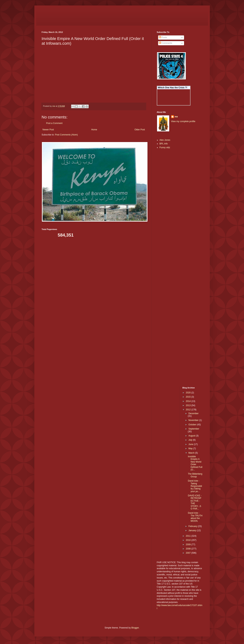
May (191, 448)
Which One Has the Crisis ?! (173, 88)
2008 (189, 549)
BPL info (164, 144)
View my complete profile (183, 121)
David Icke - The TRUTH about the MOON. (195, 517)
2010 (189, 540)
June (191, 444)
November (194, 420)
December (193, 413)
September (194, 429)
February (193, 526)
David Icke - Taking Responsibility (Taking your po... (195, 486)
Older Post (140, 130)
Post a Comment (54, 123)
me (176, 117)
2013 (189, 405)
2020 (189, 393)
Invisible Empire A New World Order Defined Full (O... (195, 463)
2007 (189, 553)
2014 (189, 401)
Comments (165, 43)
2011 (189, 536)
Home (94, 130)
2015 (189, 397)
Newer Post (48, 130)
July (191, 440)
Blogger (135, 628)
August (192, 436)
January (193, 530)
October (193, 425)
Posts (163, 37)
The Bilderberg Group (195, 475)
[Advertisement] (168, 210)
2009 (189, 545)
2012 (189, 410)
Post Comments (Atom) (66, 135)
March (192, 453)
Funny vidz (165, 147)
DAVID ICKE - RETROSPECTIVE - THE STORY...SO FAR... (195, 502)
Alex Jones (165, 140)
